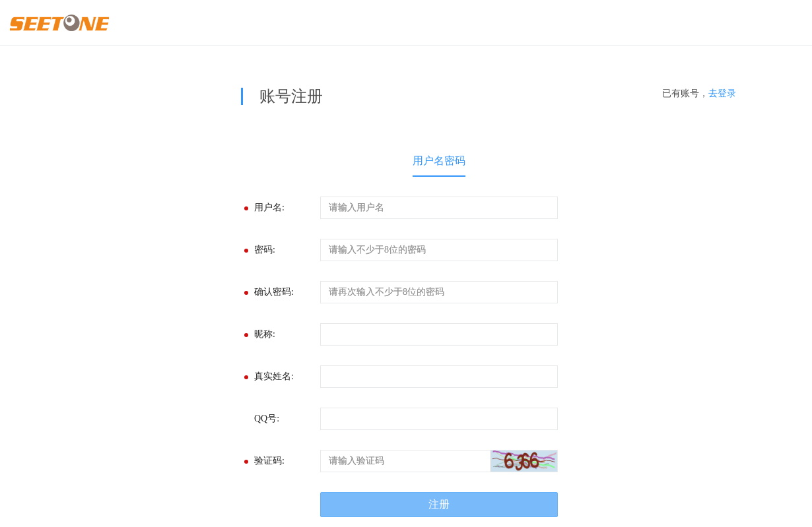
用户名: (269, 207)
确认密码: (274, 292)
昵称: (265, 334)
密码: (265, 250)
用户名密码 (439, 161)
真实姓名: (274, 376)
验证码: (269, 461)
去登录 (722, 93)
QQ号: (267, 418)
